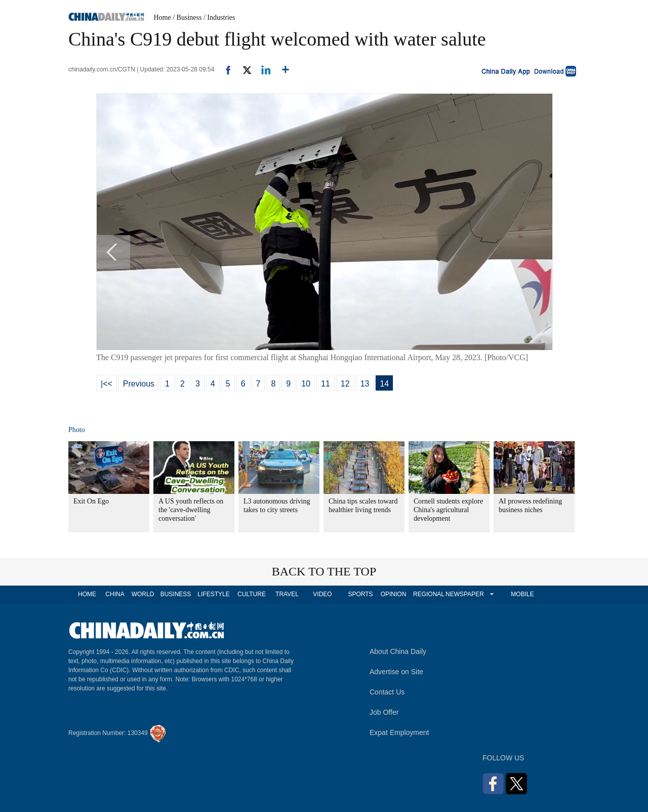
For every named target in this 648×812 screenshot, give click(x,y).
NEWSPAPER (464, 594)
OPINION (394, 594)
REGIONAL (429, 594)
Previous (139, 384)
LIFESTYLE (213, 594)
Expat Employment (399, 732)
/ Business (187, 17)
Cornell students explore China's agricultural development (448, 510)
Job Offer (384, 712)
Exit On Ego (91, 501)
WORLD (143, 594)
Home (163, 17)
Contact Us (387, 692)
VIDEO (322, 594)
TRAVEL (287, 594)
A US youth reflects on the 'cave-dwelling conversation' (191, 510)
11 (326, 384)
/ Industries (219, 17)
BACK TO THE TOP (324, 571)
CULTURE (252, 594)
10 (306, 384)
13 (365, 384)
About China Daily (398, 651)
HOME (87, 594)
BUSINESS (176, 594)
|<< (107, 384)
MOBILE (522, 594)
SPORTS (360, 594)
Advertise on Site (396, 672)
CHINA (115, 594)
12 (345, 384)
